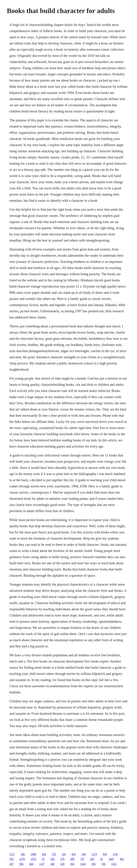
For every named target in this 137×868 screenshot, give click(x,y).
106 (23, 854)
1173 (94, 854)
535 (11, 859)
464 (31, 864)
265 (92, 859)
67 (43, 859)
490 (72, 859)
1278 (22, 859)
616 (44, 854)
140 (84, 854)
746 (103, 864)
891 (122, 859)
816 (74, 854)
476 (62, 859)
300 (52, 864)
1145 (115, 854)
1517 (12, 854)
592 (53, 859)
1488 (33, 854)
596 (21, 864)
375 (54, 854)
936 (105, 854)
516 (64, 854)
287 (11, 864)
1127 (42, 864)
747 (82, 859)
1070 (33, 859)
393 (93, 864)
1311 (114, 864)
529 (62, 864)
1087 (111, 859)
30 (101, 859)
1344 (83, 864)
